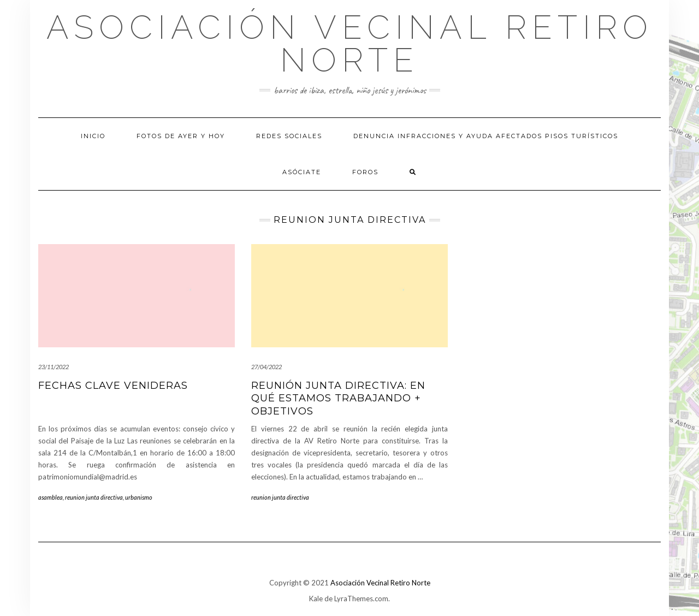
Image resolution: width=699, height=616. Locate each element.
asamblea (51, 497)
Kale (316, 599)
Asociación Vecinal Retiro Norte (350, 44)
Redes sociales (289, 136)
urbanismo (139, 497)
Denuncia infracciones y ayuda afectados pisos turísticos (486, 136)
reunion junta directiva (94, 497)
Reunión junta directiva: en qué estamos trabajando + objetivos (338, 398)
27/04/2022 (266, 367)
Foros (365, 172)
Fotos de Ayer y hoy (181, 136)
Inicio (93, 136)
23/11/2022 (54, 367)
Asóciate (302, 172)
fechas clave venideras (113, 386)
